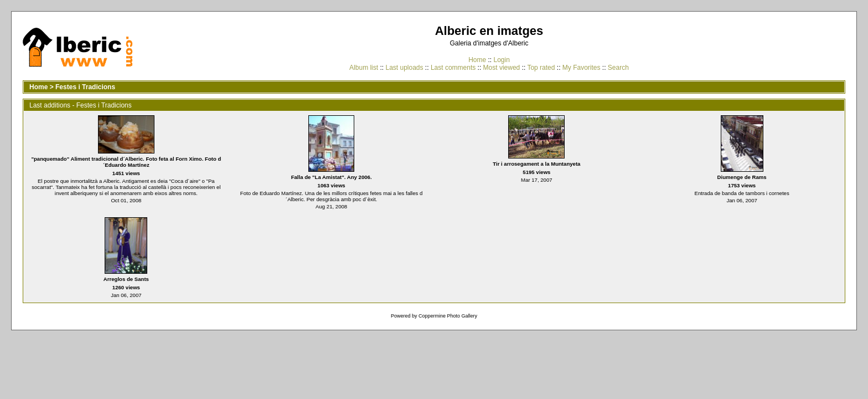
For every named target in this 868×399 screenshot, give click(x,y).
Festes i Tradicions (85, 87)
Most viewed (502, 68)
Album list (364, 68)
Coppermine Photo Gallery (448, 316)
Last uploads (404, 68)
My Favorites (582, 68)
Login (501, 60)
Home (477, 60)
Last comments (453, 68)
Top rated (541, 68)
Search (618, 68)
